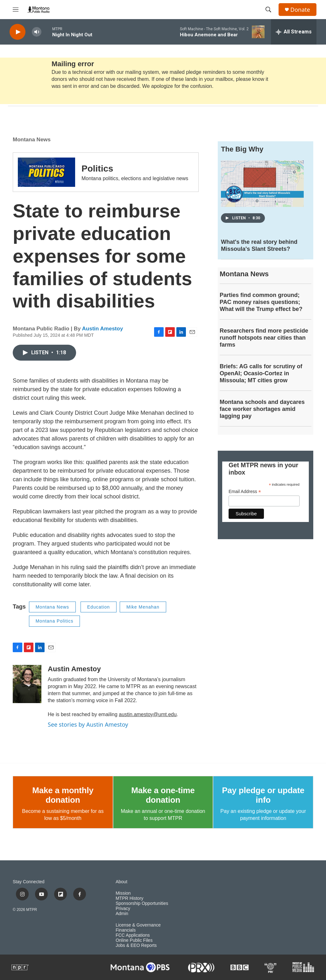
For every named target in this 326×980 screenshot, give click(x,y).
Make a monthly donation (63, 795)
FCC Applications (133, 935)
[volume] (37, 32)
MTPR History (129, 898)
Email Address (245, 492)
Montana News (32, 140)
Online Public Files (134, 940)
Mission (123, 893)
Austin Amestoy (103, 329)
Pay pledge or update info (263, 795)
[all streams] (294, 32)
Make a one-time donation (163, 795)
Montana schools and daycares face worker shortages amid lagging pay (262, 409)
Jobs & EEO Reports (136, 945)
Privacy (123, 909)
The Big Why (242, 149)
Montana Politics (55, 621)
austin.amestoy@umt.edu (148, 714)
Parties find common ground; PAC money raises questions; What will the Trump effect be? (261, 302)
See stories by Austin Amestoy (88, 724)
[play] (18, 32)
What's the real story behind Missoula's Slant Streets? (259, 245)
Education (99, 607)
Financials (126, 930)
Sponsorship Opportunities (142, 903)
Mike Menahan (143, 607)
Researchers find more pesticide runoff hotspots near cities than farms (264, 338)
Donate (300, 10)
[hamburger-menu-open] (16, 10)
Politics (97, 169)
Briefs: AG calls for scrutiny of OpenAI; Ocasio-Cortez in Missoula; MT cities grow (261, 373)
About (121, 882)
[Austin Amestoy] (27, 684)
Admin (122, 914)
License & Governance (138, 925)
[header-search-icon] (268, 10)
